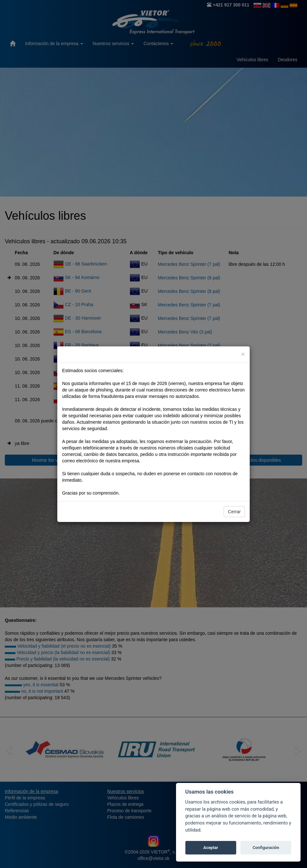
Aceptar (211, 848)
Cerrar (234, 512)
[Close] (243, 354)
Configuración (266, 848)
